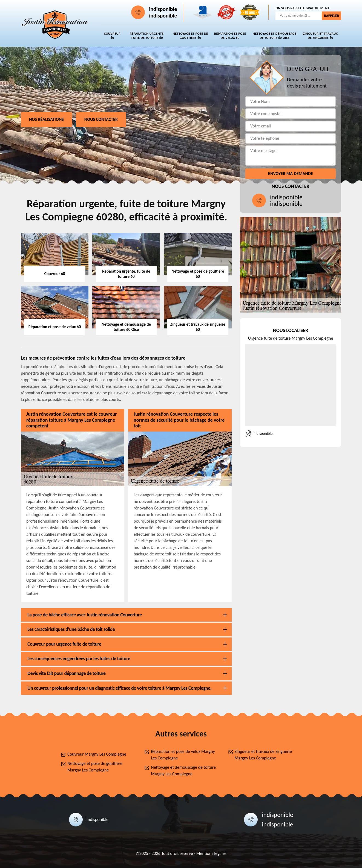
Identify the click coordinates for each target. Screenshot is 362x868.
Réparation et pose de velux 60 (230, 36)
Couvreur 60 (112, 36)
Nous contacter (101, 119)
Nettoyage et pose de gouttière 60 (190, 36)
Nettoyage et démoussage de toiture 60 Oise (275, 36)
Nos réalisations (46, 119)
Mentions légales (211, 853)
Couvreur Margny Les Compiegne (97, 754)
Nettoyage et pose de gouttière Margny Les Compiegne (95, 767)
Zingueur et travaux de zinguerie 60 (321, 36)
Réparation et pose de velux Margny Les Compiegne (183, 755)
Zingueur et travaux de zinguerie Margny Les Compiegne (263, 755)
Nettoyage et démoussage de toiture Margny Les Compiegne (183, 771)
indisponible (163, 9)
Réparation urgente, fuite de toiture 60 (147, 36)
